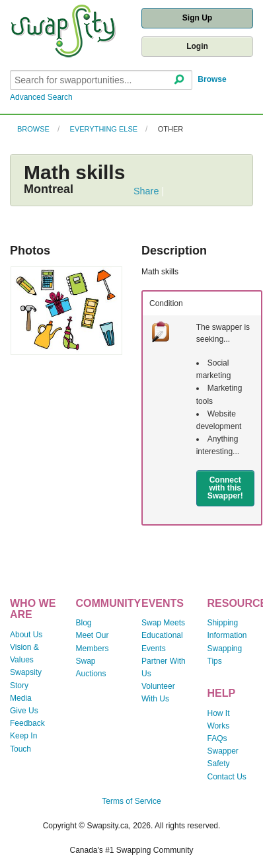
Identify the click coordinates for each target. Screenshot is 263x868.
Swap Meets (163, 623)
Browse (212, 79)
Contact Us (227, 777)
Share (146, 191)
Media (21, 698)
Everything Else (104, 129)
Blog (84, 623)
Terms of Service (131, 801)
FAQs (217, 738)
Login (197, 46)
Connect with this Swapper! (225, 488)
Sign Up (197, 18)
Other (171, 129)
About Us (26, 635)
